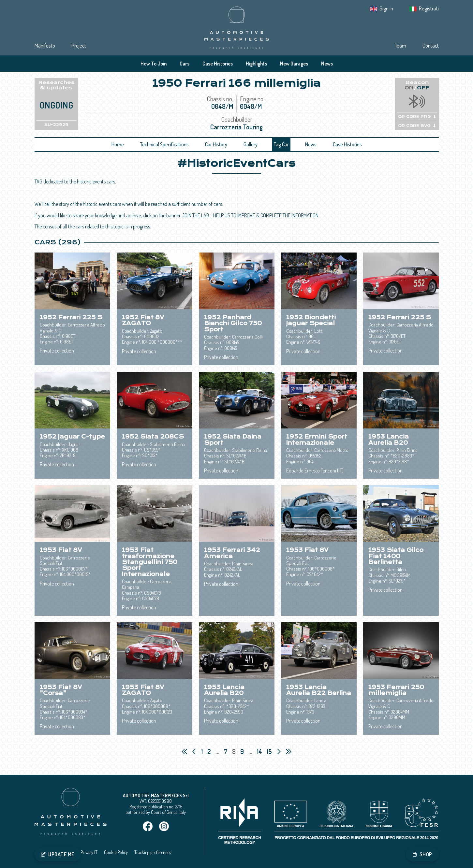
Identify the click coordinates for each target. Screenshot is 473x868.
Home (118, 144)
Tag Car (281, 144)
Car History (216, 144)
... (217, 751)
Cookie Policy (116, 852)
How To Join (154, 64)
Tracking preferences (153, 852)
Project (79, 45)
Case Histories (218, 64)
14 (260, 751)
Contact (431, 45)
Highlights (256, 64)
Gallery (251, 144)
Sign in (386, 8)
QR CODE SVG (417, 126)
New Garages (294, 64)
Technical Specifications (164, 144)
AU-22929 (56, 125)
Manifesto (45, 45)
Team (400, 45)
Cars (185, 64)
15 (270, 751)
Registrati (429, 8)
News (327, 64)
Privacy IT (89, 852)
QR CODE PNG (417, 117)
